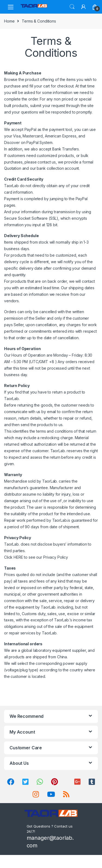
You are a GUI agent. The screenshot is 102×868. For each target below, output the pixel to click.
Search (72, 7)
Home (9, 21)
